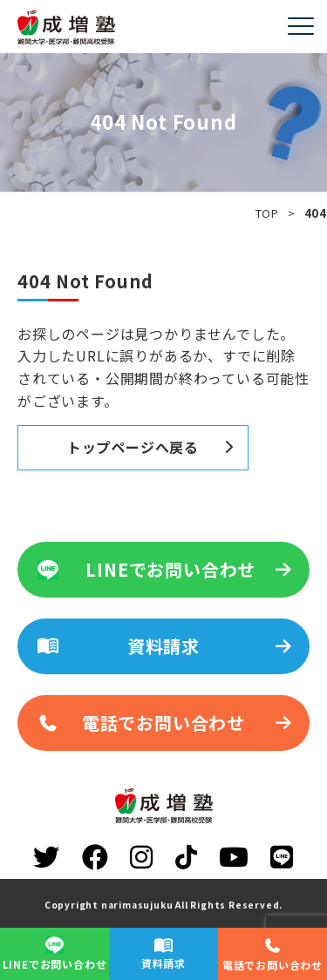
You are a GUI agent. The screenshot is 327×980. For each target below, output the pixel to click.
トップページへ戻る (133, 447)
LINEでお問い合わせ (164, 569)
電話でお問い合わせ (164, 723)
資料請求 (164, 646)
